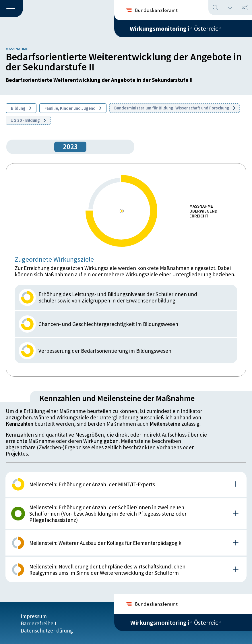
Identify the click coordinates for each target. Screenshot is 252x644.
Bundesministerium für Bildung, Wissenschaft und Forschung (175, 108)
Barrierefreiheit (39, 623)
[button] (11, 9)
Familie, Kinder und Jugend (73, 108)
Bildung (21, 108)
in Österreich (176, 28)
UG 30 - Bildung (28, 120)
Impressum (34, 616)
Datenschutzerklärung (47, 630)
